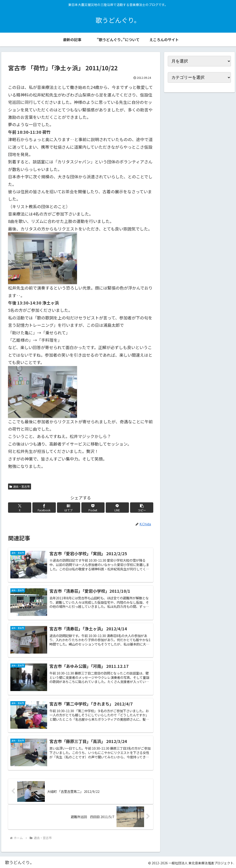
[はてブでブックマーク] (69, 508)
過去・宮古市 (20, 486)
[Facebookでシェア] (44, 508)
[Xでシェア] (20, 508)
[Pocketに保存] (93, 508)
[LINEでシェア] (117, 508)
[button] (142, 508)
